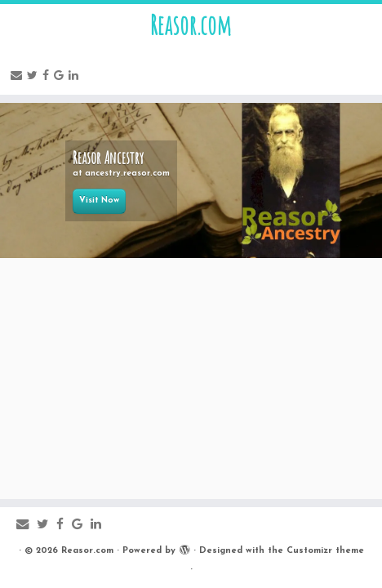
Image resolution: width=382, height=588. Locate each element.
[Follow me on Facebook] (48, 76)
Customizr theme (325, 551)
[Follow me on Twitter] (35, 76)
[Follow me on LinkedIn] (76, 76)
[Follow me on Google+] (61, 76)
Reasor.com (191, 25)
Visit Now (99, 200)
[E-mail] (19, 76)
